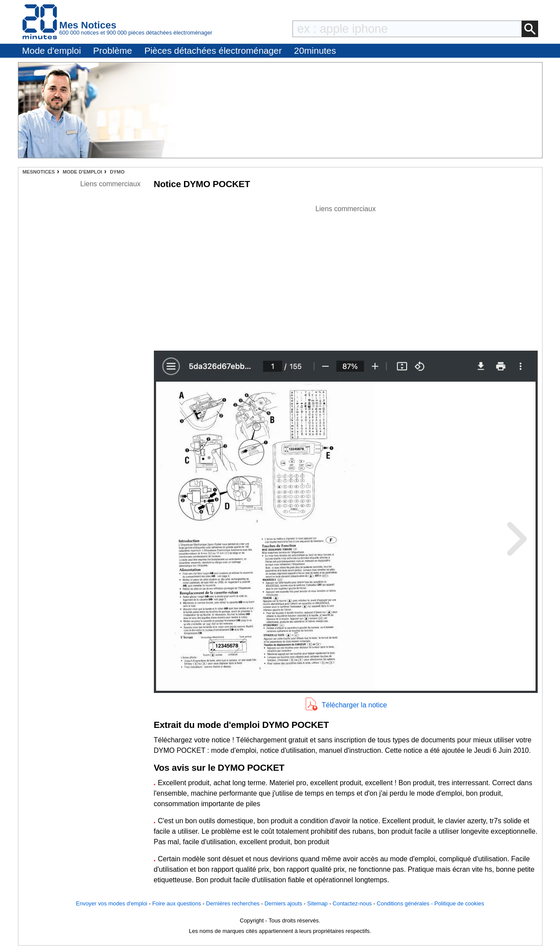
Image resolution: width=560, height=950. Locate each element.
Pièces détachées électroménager (213, 50)
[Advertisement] (346, 275)
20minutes (315, 50)
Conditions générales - (406, 903)
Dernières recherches (233, 903)
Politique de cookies (459, 903)
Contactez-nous (352, 903)
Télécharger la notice (354, 705)
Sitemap (318, 903)
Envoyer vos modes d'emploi (112, 903)
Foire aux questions (177, 903)
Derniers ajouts (283, 903)
